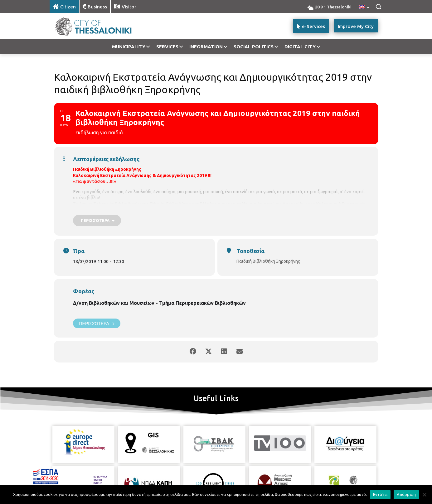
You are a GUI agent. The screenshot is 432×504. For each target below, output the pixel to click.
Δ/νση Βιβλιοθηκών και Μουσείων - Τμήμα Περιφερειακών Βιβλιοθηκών (159, 303)
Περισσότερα (97, 323)
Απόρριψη (406, 494)
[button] (378, 7)
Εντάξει (380, 494)
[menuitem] (364, 7)
